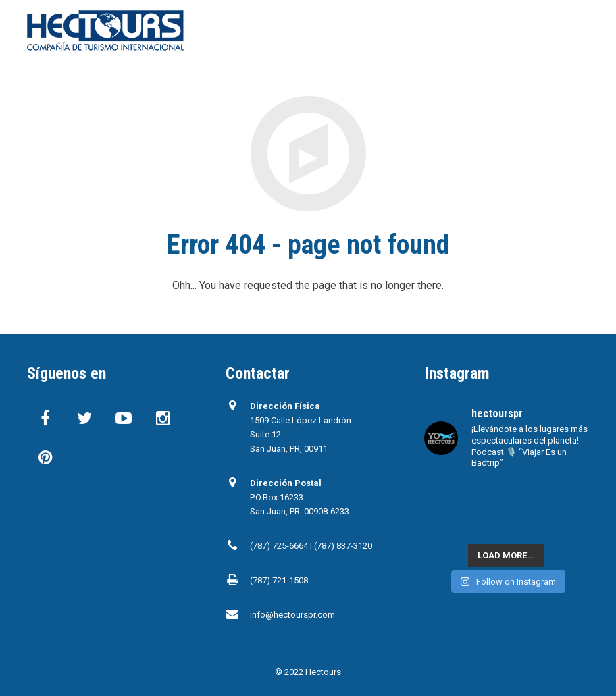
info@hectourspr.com (292, 615)
